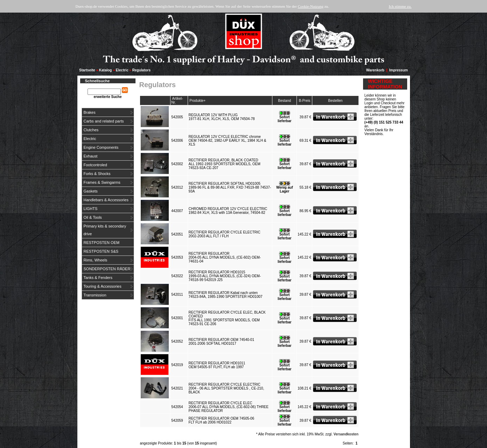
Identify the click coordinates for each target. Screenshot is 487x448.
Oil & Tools (93, 217)
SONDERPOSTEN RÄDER (107, 269)
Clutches (91, 130)
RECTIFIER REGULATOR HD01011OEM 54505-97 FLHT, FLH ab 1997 (217, 365)
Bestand (284, 101)
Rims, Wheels (96, 260)
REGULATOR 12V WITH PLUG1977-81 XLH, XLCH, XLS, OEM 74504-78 (223, 117)
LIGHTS (91, 209)
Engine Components (101, 147)
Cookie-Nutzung (310, 6)
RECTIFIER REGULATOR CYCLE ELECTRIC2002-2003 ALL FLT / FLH (225, 234)
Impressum (399, 70)
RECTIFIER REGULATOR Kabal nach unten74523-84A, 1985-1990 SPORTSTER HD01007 (227, 295)
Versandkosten (346, 434)
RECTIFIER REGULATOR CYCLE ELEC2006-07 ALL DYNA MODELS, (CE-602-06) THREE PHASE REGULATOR (229, 407)
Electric (122, 70)
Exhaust (91, 156)
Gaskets (91, 191)
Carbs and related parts (104, 121)
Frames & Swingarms (102, 182)
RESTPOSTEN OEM (102, 243)
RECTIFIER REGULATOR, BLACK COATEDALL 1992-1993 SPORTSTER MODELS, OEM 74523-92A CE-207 (225, 164)
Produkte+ (197, 101)
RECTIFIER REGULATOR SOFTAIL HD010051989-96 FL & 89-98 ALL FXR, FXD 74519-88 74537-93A (230, 187)
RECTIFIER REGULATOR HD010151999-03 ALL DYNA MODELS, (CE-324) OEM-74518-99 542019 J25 (225, 276)
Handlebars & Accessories (106, 200)
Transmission (95, 295)
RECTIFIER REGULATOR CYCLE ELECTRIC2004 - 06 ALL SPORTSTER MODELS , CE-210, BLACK (227, 388)
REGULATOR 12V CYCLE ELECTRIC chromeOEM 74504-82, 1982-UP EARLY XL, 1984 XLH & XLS (228, 141)
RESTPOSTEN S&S (101, 251)
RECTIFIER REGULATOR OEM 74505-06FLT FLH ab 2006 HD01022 (221, 420)
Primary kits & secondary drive (105, 230)
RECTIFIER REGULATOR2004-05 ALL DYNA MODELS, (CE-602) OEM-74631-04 (225, 257)
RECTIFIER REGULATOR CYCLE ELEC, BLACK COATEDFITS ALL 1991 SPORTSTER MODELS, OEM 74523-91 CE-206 (227, 318)
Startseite (87, 70)
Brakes (90, 112)
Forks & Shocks (97, 174)
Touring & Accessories (103, 286)
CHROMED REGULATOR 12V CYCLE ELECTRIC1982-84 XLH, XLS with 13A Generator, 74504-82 (228, 211)
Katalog (106, 70)
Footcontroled (95, 165)
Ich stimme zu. (400, 6)
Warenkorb (375, 70)
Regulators (141, 70)
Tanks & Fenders (98, 278)
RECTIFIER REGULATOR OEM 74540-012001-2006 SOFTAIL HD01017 (221, 342)
